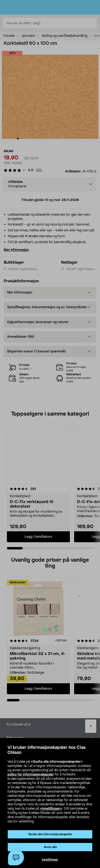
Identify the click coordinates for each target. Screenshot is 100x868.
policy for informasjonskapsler (31, 774)
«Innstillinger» (51, 809)
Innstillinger (50, 860)
